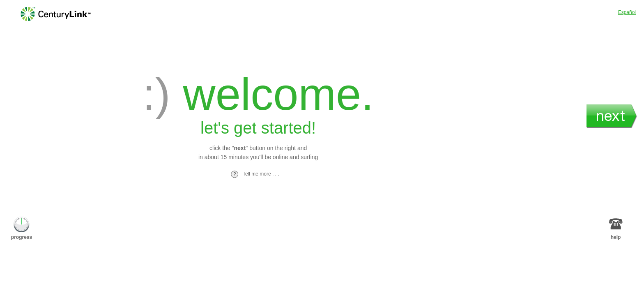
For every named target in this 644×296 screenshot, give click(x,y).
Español (627, 12)
